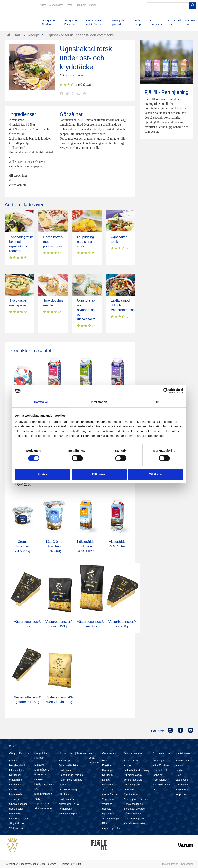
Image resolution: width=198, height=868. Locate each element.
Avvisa (43, 474)
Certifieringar (131, 794)
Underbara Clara (19, 818)
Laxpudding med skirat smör (85, 242)
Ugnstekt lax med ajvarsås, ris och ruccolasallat (86, 310)
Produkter (81, 5)
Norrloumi (108, 775)
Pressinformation (169, 864)
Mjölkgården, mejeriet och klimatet (42, 775)
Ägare (43, 5)
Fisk (105, 760)
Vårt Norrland (17, 828)
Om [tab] (157, 402)
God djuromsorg (68, 789)
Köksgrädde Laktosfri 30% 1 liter (86, 546)
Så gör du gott (17, 823)
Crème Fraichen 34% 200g (23, 546)
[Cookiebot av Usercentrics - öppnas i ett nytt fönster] (166, 391)
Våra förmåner (161, 765)
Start (12, 746)
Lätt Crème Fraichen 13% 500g (54, 546)
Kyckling (107, 770)
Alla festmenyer (111, 818)
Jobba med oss (161, 753)
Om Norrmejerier (133, 753)
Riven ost (108, 785)
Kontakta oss (131, 760)
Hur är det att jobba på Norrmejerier (160, 775)
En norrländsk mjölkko (71, 775)
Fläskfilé (107, 765)
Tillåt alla (156, 474)
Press (69, 5)
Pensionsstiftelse (133, 804)
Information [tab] (99, 402)
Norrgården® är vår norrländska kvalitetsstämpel (70, 809)
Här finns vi (182, 785)
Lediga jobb (159, 760)
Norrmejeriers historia (136, 799)
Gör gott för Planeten (41, 755)
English (93, 5)
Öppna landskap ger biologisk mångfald (18, 809)
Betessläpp (65, 760)
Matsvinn (39, 765)
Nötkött (106, 780)
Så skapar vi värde (134, 809)
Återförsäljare (56, 5)
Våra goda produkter (94, 758)
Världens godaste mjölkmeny (108, 809)
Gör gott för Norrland (21, 753)
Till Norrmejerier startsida (19, 17)
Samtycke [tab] (41, 402)
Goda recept (109, 753)
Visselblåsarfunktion (135, 823)
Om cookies (187, 864)
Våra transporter (44, 808)
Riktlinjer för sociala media (182, 765)
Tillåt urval (99, 474)
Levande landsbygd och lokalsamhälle (17, 765)
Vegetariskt (108, 799)
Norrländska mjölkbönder (73, 753)
